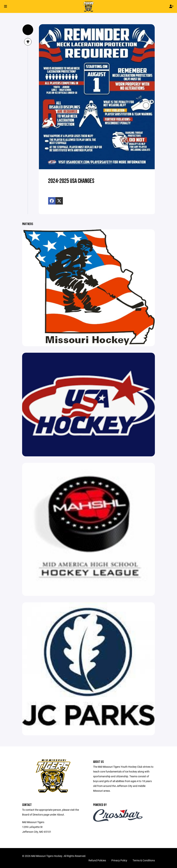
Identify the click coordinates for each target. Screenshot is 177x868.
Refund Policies (97, 860)
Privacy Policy (119, 860)
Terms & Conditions (144, 860)
